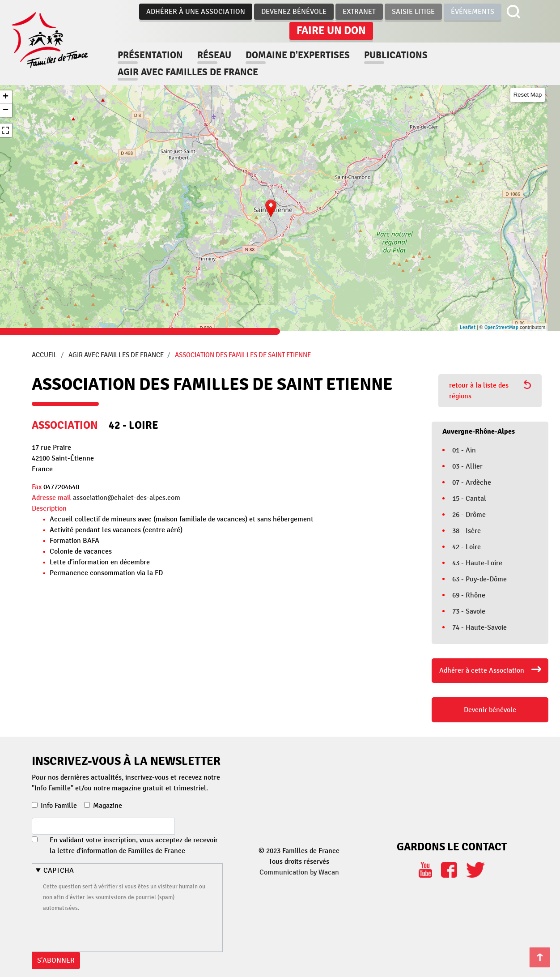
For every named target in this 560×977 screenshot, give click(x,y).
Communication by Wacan (299, 872)
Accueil (45, 355)
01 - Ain (464, 450)
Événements (473, 12)
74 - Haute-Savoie (479, 627)
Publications (396, 55)
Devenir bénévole (490, 710)
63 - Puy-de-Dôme (479, 579)
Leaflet (468, 327)
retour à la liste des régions (490, 390)
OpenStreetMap (501, 327)
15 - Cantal (469, 499)
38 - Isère (467, 531)
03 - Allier (467, 466)
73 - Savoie (469, 611)
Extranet (359, 12)
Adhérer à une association (196, 12)
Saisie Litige (413, 12)
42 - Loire (467, 547)
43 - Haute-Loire (477, 563)
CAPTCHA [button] (59, 870)
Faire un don (331, 30)
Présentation (150, 55)
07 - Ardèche (472, 482)
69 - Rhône (469, 595)
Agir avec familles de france (188, 72)
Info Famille (59, 806)
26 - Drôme (469, 515)
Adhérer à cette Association (482, 670)
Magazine (108, 806)
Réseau (214, 55)
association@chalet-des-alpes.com (127, 498)
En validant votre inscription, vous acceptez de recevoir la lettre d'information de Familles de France (134, 845)
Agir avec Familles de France (116, 355)
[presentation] (111, 930)
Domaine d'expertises (298, 55)
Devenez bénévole (294, 12)
